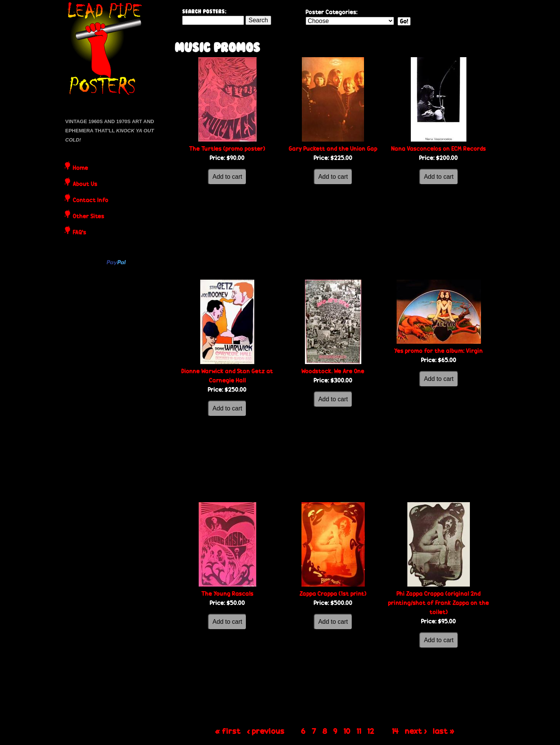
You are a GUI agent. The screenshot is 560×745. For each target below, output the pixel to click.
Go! (404, 21)
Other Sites (89, 217)
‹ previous (266, 731)
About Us (85, 185)
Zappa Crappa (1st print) (333, 594)
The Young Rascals (227, 594)
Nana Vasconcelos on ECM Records (439, 149)
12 (371, 731)
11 (359, 731)
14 (395, 731)
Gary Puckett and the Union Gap (333, 149)
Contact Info (91, 201)
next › (416, 731)
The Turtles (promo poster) (227, 149)
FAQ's (80, 233)
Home (81, 168)
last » (444, 731)
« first (228, 731)
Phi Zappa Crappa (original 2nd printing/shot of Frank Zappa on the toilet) (439, 603)
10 (347, 731)
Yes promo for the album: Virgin (439, 351)
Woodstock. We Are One (333, 371)
